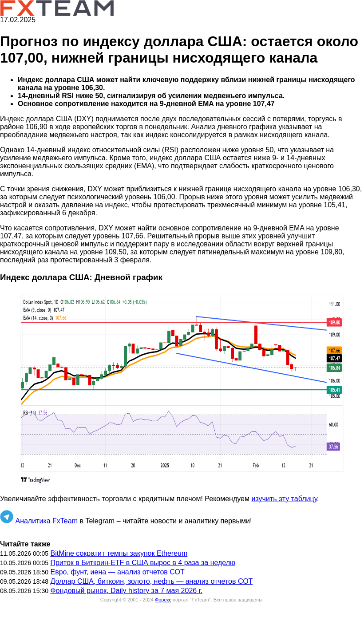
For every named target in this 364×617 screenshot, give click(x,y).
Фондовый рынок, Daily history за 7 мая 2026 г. (126, 591)
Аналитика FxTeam (46, 521)
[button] (182, 389)
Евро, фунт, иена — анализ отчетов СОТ (117, 572)
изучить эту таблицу (284, 499)
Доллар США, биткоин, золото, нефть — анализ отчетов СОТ (151, 581)
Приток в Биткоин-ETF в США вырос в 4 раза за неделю (143, 563)
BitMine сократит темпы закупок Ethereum (119, 553)
